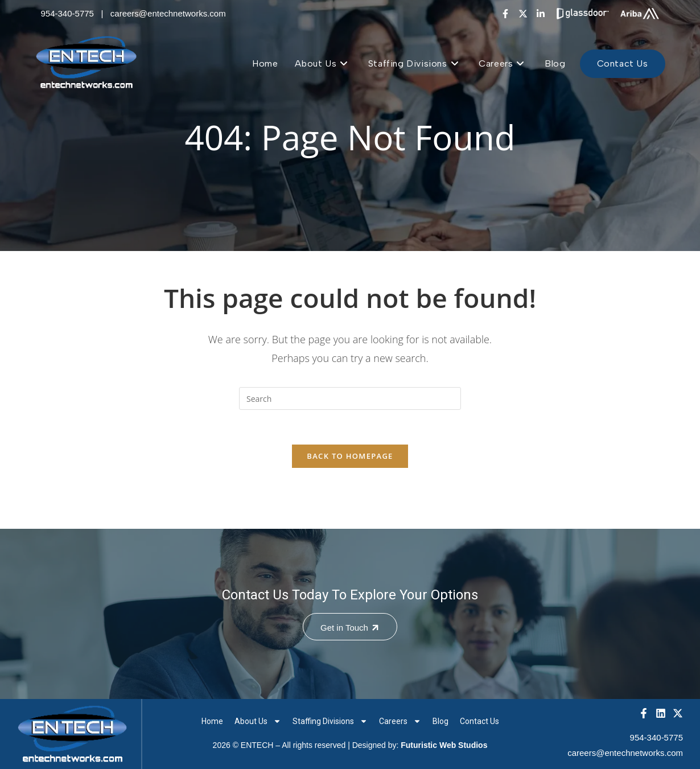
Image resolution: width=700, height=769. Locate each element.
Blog (440, 721)
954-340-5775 (67, 13)
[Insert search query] (350, 398)
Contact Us (479, 721)
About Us (258, 721)
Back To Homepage (350, 456)
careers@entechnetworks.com (168, 13)
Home (212, 721)
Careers (400, 721)
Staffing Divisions (330, 721)
